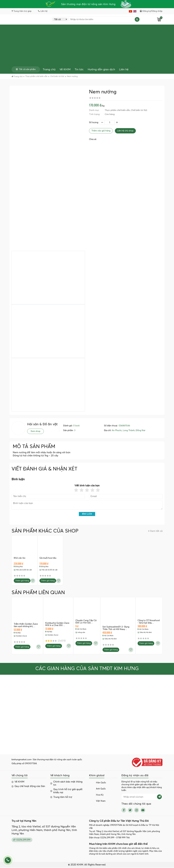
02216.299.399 (22, 840)
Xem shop (35, 431)
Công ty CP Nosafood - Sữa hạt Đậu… (149, 622)
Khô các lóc (20, 558)
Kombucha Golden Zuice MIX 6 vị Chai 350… (57, 624)
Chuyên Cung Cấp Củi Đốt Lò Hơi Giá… (86, 622)
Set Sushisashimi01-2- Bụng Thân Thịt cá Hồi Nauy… (116, 628)
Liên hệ (124, 70)
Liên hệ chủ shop (125, 131)
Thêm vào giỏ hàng (101, 131)
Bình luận (87, 514)
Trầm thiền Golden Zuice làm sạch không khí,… (26, 625)
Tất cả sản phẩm (26, 69)
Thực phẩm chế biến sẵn (117, 110)
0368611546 (124, 426)
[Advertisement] (87, 46)
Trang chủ (49, 70)
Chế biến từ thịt (139, 110)
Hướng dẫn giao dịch (101, 70)
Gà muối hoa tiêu (48, 558)
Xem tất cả (155, 531)
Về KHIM (65, 70)
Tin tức (79, 70)
